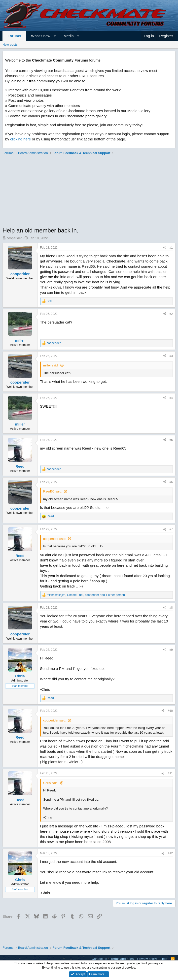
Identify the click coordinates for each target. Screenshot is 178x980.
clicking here (20, 139)
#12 (170, 853)
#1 (171, 248)
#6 (171, 482)
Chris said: (51, 783)
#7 (171, 529)
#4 (171, 398)
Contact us (99, 959)
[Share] (165, 248)
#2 (171, 314)
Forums (14, 36)
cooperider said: (55, 539)
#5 (171, 440)
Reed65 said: (53, 491)
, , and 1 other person (86, 595)
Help (164, 959)
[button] (55, 36)
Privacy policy (147, 959)
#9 (171, 650)
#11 (170, 773)
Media (69, 36)
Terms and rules (122, 959)
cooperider (14, 238)
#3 (171, 356)
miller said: (51, 365)
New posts (10, 45)
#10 (170, 711)
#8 (171, 608)
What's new (41, 36)
